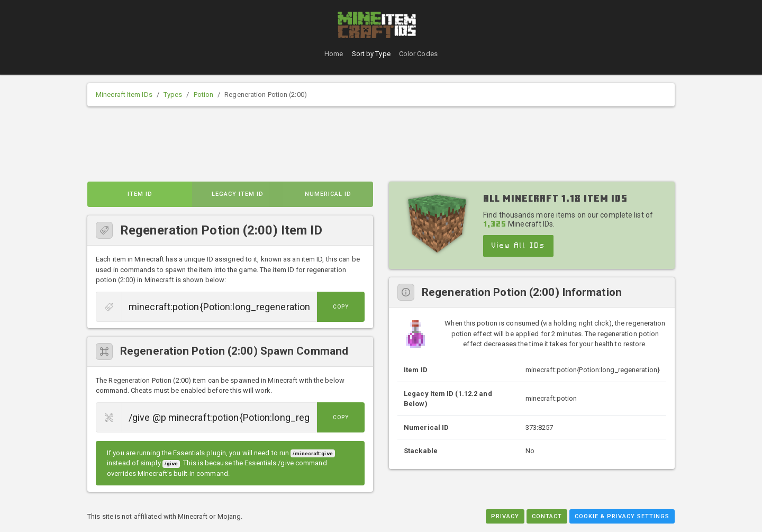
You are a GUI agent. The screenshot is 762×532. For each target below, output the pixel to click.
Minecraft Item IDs (124, 94)
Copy (341, 307)
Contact (547, 516)
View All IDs (518, 246)
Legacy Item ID (238, 194)
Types (173, 94)
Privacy (505, 516)
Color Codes (418, 54)
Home (334, 54)
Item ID (140, 194)
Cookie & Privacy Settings (622, 516)
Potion (204, 94)
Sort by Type (371, 54)
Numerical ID (328, 194)
